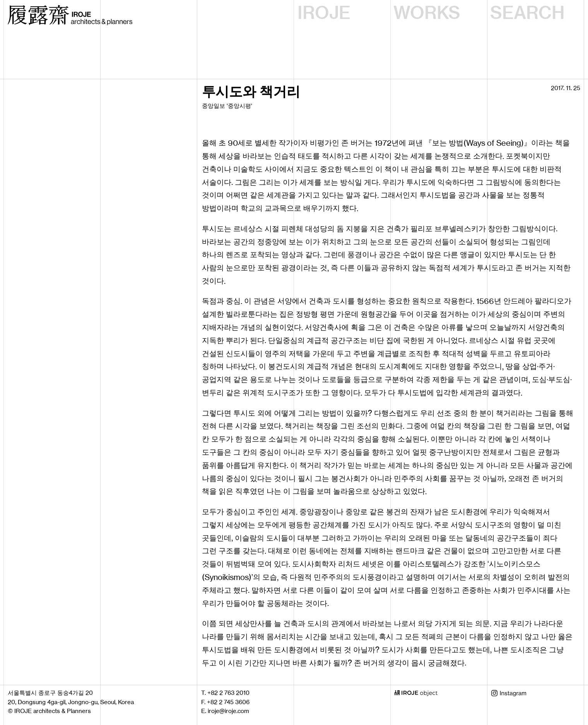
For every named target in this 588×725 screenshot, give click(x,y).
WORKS (427, 13)
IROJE (324, 13)
